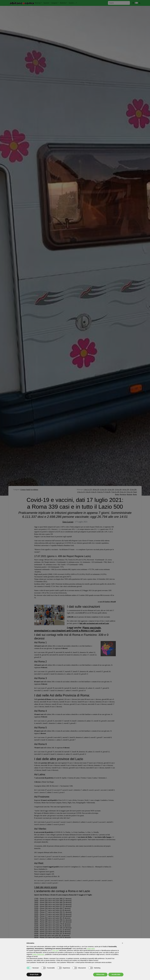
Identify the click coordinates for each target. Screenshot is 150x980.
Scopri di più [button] (34, 974)
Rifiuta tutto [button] (100, 974)
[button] (122, 943)
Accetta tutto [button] (116, 974)
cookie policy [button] (91, 949)
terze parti (55, 950)
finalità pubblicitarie (38, 954)
